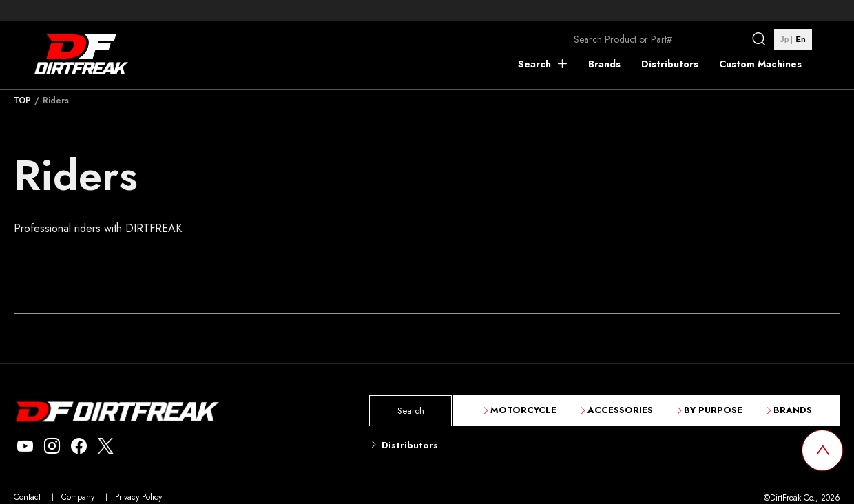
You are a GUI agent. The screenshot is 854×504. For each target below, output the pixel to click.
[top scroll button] (822, 450)
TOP (22, 101)
